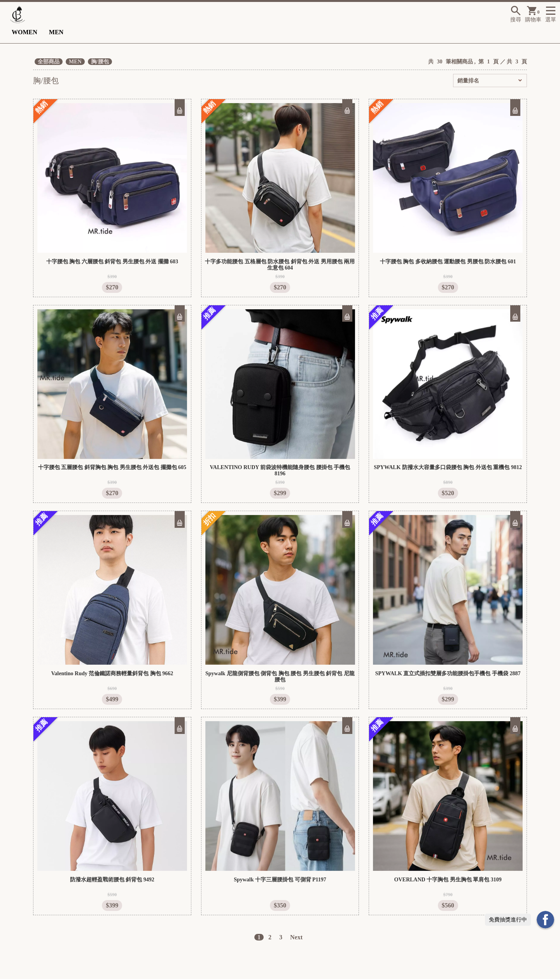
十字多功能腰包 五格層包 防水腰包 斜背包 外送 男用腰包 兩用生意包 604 (280, 265)
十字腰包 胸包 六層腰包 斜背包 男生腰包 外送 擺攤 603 (112, 262)
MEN (56, 32)
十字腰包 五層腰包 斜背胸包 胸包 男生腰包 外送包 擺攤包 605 (112, 467)
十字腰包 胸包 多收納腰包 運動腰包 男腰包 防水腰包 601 (448, 262)
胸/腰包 (100, 62)
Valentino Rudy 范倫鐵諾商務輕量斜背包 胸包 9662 (112, 673)
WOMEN (24, 32)
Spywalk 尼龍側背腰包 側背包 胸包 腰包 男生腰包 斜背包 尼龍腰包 (280, 677)
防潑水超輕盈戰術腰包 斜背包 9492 (112, 880)
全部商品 (49, 62)
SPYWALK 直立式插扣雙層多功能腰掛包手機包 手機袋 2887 (448, 673)
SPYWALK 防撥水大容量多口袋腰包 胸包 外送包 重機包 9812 (448, 467)
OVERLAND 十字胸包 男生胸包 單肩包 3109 (448, 880)
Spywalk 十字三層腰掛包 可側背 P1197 (280, 880)
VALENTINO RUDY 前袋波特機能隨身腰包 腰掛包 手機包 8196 (280, 470)
